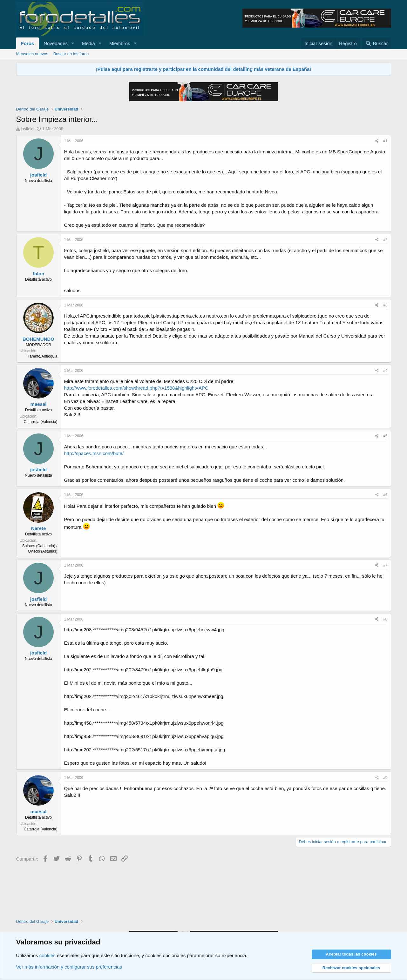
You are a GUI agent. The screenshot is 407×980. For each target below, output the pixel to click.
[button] (73, 43)
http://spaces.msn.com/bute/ (94, 453)
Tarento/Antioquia (42, 356)
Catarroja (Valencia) (41, 422)
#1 (385, 141)
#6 (385, 495)
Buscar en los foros (71, 54)
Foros (28, 43)
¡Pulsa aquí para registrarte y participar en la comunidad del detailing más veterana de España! (204, 69)
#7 (385, 565)
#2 (385, 240)
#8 (385, 619)
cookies (47, 955)
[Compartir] (377, 141)
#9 (385, 778)
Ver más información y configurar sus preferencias (69, 967)
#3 (385, 305)
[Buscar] (376, 43)
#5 (385, 436)
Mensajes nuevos (32, 54)
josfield (27, 129)
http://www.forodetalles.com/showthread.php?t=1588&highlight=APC (136, 388)
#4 (385, 371)
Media (88, 43)
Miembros (120, 43)
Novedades (56, 43)
